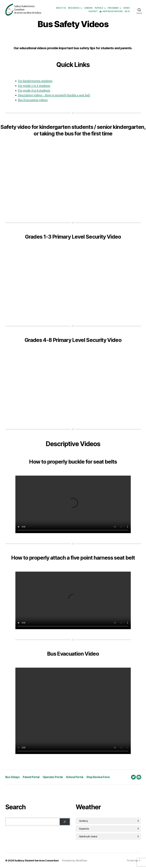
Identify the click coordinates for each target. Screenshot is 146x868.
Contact (93, 11)
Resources (74, 8)
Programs (113, 8)
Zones (126, 8)
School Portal (75, 777)
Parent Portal (31, 777)
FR (127, 11)
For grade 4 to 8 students (34, 91)
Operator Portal (53, 777)
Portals (99, 8)
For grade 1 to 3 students (34, 86)
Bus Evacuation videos (33, 100)
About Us (61, 8)
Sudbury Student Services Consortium (37, 861)
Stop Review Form (98, 777)
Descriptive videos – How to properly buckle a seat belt (54, 95)
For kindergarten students (35, 81)
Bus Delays (12, 777)
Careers (88, 8)
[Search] (65, 822)
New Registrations (111, 11)
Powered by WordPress (75, 861)
